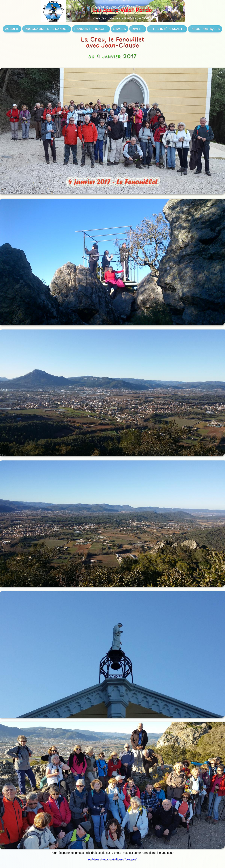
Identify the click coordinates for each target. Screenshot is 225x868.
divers (138, 28)
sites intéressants (167, 28)
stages (120, 28)
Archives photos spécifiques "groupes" (113, 859)
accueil (12, 28)
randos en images (91, 28)
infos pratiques (205, 28)
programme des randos (47, 28)
